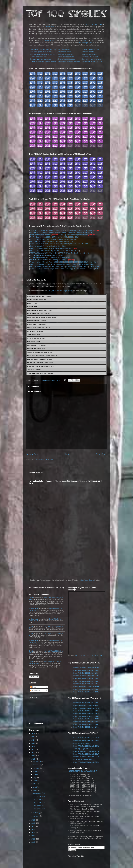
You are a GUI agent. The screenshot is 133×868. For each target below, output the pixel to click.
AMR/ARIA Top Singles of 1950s (42, 230)
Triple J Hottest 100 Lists (39, 57)
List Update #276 (39, 809)
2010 (33, 842)
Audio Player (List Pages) (91, 57)
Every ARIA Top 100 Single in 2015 (86, 751)
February (37, 813)
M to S (67, 242)
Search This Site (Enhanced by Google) (44, 61)
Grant (31, 598)
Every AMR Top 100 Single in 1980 (86, 673)
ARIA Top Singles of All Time (40, 235)
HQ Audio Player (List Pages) (92, 59)
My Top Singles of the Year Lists (41, 52)
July (35, 778)
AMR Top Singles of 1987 (83, 743)
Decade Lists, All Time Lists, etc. (41, 59)
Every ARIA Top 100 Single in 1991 (86, 692)
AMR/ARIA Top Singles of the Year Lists (43, 49)
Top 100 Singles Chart (93, 24)
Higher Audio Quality (86, 580)
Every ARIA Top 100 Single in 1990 (86, 687)
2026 (87, 244)
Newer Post (32, 454)
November (37, 765)
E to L (61, 242)
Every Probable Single (85, 264)
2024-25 (81, 244)
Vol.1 (77, 655)
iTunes (46, 40)
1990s (74, 230)
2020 (33, 753)
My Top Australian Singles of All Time (64, 239)
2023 (33, 743)
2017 (33, 820)
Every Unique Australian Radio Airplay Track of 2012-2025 (51, 248)
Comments (35, 691)
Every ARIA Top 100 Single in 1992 (86, 746)
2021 (33, 749)
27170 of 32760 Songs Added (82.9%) (83, 771)
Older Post (101, 454)
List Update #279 (39, 799)
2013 (81, 262)
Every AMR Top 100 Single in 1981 (86, 681)
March (36, 790)
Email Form (34, 677)
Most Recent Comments (67, 57)
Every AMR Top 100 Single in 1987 (86, 678)
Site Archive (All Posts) (90, 54)
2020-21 (66, 244)
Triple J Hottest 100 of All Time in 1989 (44, 262)
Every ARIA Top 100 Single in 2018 (60, 291)
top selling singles (86, 43)
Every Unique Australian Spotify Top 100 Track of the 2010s (52, 251)
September (37, 771)
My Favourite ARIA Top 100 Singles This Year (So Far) (50, 257)
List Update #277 (39, 806)
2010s (86, 230)
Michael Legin (34, 608)
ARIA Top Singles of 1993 (83, 759)
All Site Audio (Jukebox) (85, 269)
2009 (76, 262)
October (36, 768)
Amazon (53, 40)
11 (93, 655)
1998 (71, 262)
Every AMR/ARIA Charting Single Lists (43, 54)
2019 (33, 756)
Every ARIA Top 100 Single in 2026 (86, 676)
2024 (33, 740)
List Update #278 (39, 802)
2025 (33, 737)
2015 (33, 826)
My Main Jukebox (65, 49)
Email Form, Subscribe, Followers (70, 61)
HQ (74, 269)
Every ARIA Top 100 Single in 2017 (86, 754)
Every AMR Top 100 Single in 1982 (86, 689)
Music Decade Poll (65, 52)
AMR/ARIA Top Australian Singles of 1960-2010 (75, 232)
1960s (57, 230)
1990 (61, 262)
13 (97, 655)
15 (102, 655)
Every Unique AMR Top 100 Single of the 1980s (47, 264)
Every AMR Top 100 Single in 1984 (86, 722)
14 (100, 655)
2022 (33, 746)
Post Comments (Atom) (45, 459)
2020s (91, 230)
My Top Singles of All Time (40, 239)
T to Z (73, 242)
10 (91, 655)
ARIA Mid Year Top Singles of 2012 (73, 253)
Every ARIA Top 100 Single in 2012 (86, 738)
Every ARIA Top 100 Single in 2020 (86, 762)
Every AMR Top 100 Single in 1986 (86, 670)
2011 (33, 839)
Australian (93, 262)
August (36, 774)
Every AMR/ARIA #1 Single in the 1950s (45, 267)
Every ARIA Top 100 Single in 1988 (86, 668)
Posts (33, 687)
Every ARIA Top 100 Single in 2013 (86, 757)
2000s (80, 230)
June (35, 781)
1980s (68, 230)
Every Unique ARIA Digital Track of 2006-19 (46, 244)
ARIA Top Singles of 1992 (83, 749)
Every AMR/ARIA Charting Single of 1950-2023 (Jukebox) (51, 269)
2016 (33, 823)
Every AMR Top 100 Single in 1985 (86, 716)
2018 (33, 759)
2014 (88, 253)
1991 (66, 262)
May (35, 784)
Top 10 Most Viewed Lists (67, 59)
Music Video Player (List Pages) (93, 61)
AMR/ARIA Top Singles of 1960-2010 (43, 232)
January (36, 816)
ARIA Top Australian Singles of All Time (74, 235)
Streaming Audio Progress (91, 49)
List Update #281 (39, 793)
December (37, 762)
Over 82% (50, 27)
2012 (33, 836)
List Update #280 (36, 280)
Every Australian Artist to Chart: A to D (44, 242)
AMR (84, 40)
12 (95, 655)
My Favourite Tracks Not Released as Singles (47, 255)
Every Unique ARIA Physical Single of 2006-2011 (48, 246)
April (35, 787)
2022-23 (73, 244)
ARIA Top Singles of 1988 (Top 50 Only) (44, 253)
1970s (63, 230)
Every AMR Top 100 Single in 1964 (86, 684)
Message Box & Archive (67, 54)
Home (67, 454)
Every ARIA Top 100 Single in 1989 (86, 719)
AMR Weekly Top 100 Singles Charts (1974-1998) (48, 260)
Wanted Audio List (89, 52)
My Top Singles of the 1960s (40, 237)
